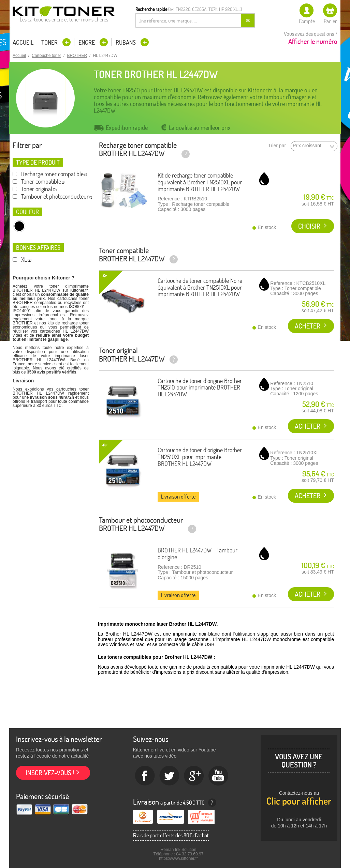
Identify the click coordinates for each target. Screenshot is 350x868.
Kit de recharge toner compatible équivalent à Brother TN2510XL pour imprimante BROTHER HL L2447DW (200, 182)
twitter (170, 776)
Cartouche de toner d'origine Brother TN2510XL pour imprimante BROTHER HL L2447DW (200, 457)
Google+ (194, 776)
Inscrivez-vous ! (50, 773)
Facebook (145, 776)
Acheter (308, 326)
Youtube (219, 776)
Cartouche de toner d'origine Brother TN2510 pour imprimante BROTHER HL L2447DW (200, 388)
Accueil (23, 43)
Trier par (277, 146)
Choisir (309, 226)
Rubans (126, 42)
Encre (87, 42)
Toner (50, 42)
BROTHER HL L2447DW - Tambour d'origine (198, 554)
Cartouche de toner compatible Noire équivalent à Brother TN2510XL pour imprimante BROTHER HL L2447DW (200, 287)
